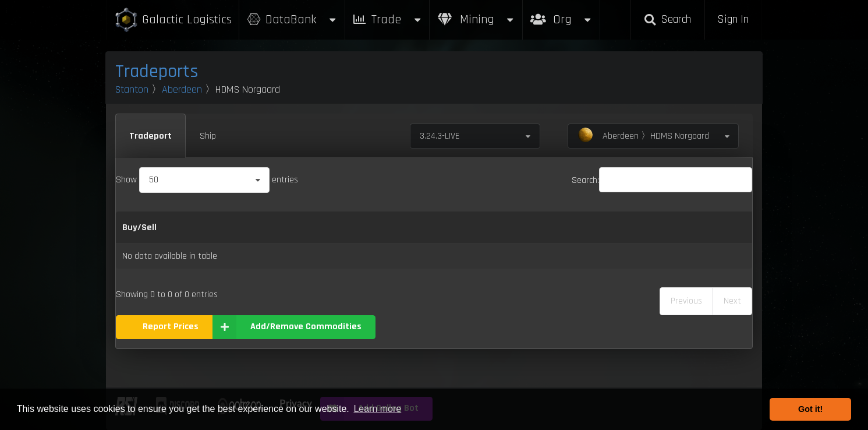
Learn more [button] (377, 409)
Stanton (132, 89)
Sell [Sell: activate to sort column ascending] (343, 228)
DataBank (292, 20)
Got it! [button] (810, 409)
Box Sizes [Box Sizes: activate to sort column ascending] (605, 228)
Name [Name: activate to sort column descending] (195, 228)
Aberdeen (182, 89)
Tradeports (157, 71)
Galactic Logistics (173, 20)
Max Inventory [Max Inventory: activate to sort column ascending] (522, 228)
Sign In (733, 20)
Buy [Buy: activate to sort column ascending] (306, 228)
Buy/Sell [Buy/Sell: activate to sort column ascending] (139, 228)
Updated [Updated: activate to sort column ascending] (670, 228)
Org (561, 14)
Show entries (207, 180)
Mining (476, 20)
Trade (387, 20)
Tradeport (150, 136)
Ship (208, 136)
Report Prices (171, 327)
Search (668, 20)
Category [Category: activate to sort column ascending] (251, 228)
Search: (662, 180)
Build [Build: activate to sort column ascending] (726, 228)
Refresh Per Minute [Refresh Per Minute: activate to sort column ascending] (412, 228)
